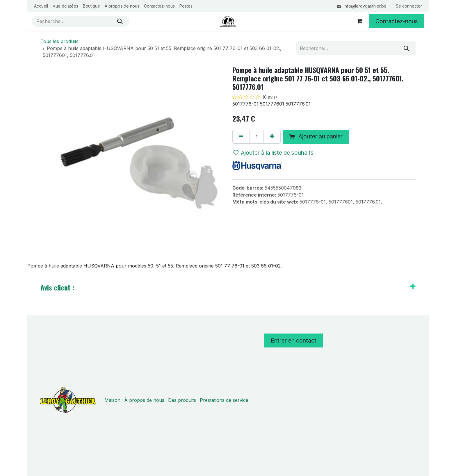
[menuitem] (41, 6)
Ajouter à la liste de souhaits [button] (273, 153)
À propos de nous (144, 400)
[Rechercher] (120, 21)
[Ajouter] (272, 137)
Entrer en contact (294, 340)
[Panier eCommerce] (359, 21)
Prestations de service (224, 400)
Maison (112, 400)
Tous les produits (59, 41)
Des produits (182, 400)
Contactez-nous (397, 21)
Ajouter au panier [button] (316, 136)
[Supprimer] (241, 137)
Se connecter (409, 6)
